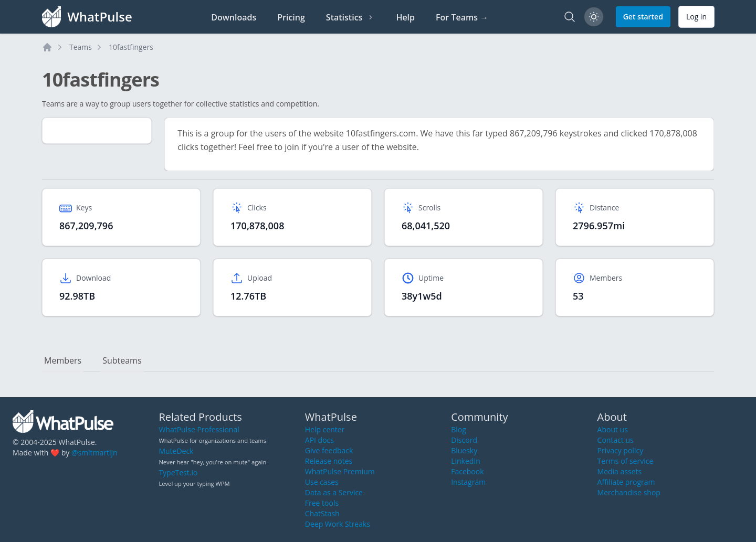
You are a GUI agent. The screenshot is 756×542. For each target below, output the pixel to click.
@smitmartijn (94, 453)
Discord (464, 440)
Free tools (322, 503)
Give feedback (329, 450)
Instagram (468, 482)
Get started (643, 17)
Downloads (234, 17)
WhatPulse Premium (340, 471)
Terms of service (626, 461)
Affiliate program (626, 482)
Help (405, 17)
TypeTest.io (178, 472)
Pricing (291, 17)
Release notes (329, 461)
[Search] (570, 17)
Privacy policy (621, 450)
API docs (319, 440)
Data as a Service (334, 492)
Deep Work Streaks (338, 524)
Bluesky (464, 450)
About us (613, 429)
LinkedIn (466, 461)
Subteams (122, 360)
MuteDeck (176, 451)
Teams (81, 47)
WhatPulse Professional (199, 429)
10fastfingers (131, 47)
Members (63, 360)
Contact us (616, 440)
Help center (325, 429)
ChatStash (322, 513)
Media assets (620, 471)
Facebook (467, 471)
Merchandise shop (629, 492)
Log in (696, 17)
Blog (459, 429)
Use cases (322, 482)
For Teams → (462, 17)
